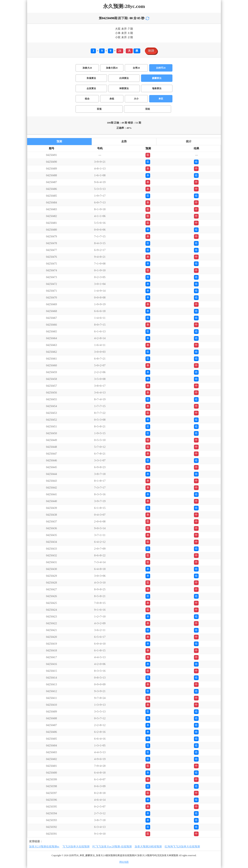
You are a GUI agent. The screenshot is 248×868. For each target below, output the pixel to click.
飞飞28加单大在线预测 (76, 847)
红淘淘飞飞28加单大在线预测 (182, 847)
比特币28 (161, 68)
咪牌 (151, 51)
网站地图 (124, 862)
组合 (87, 99)
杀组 (112, 99)
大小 (136, 99)
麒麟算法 (157, 78)
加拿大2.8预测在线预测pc (44, 847)
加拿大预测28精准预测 (148, 847)
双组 (148, 109)
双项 (99, 109)
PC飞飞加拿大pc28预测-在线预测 (112, 847)
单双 (161, 99)
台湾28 (136, 68)
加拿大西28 (112, 68)
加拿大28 (87, 68)
